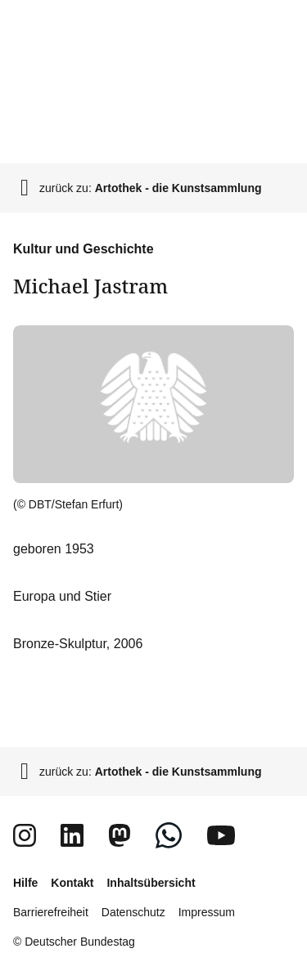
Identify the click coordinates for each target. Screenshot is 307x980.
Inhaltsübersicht (151, 883)
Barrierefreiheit (51, 912)
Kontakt (72, 883)
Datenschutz (133, 912)
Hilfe (25, 883)
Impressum (207, 912)
